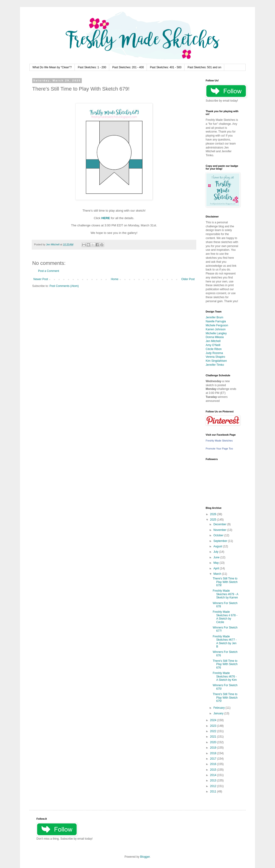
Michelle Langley (216, 333)
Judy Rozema (214, 353)
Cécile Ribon (214, 349)
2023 (214, 726)
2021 (214, 737)
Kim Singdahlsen (216, 361)
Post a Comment (49, 271)
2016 (214, 764)
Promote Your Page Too (219, 449)
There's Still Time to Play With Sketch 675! (225, 698)
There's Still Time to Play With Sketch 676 (225, 664)
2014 (214, 775)
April (217, 568)
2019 (214, 748)
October (219, 535)
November (220, 530)
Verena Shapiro (215, 357)
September (221, 541)
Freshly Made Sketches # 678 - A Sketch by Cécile (225, 617)
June (217, 557)
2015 (214, 770)
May (216, 563)
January (219, 713)
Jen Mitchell (213, 341)
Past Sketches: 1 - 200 (92, 67)
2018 (214, 753)
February (219, 708)
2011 (214, 792)
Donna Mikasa (215, 337)
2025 (214, 520)
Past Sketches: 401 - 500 (166, 67)
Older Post (188, 279)
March (218, 574)
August (218, 546)
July (216, 552)
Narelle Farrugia (216, 321)
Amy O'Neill (213, 345)
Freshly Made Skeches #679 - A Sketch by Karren (225, 594)
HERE (106, 218)
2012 (214, 786)
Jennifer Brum (214, 317)
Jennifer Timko (215, 365)
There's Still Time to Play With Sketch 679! (225, 582)
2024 (214, 720)
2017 (214, 759)
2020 (214, 742)
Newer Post (41, 279)
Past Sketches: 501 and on (204, 67)
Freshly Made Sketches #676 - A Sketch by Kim (225, 676)
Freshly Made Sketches (219, 441)
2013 (214, 780)
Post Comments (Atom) (64, 286)
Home (115, 279)
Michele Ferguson (217, 325)
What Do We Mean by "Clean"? (52, 67)
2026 (214, 514)
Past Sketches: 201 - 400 (128, 67)
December (220, 524)
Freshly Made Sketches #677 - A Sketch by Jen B (225, 641)
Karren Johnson (216, 329)
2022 (214, 731)
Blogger (145, 857)
